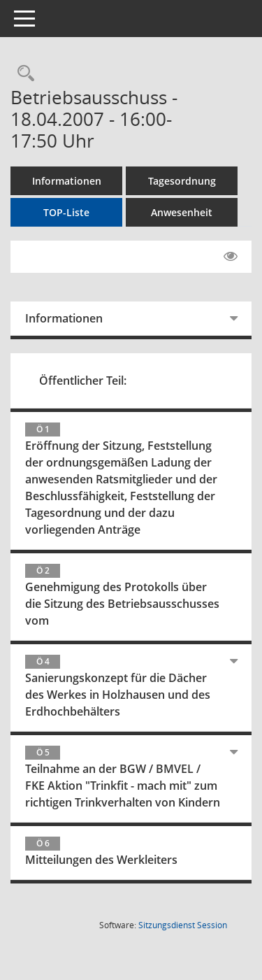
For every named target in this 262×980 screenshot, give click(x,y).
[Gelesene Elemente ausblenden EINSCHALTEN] (231, 257)
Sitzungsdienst (183, 925)
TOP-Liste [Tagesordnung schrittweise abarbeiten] (66, 212)
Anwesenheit (182, 212)
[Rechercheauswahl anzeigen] (22, 74)
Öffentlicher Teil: (83, 381)
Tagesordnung (182, 181)
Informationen (67, 181)
